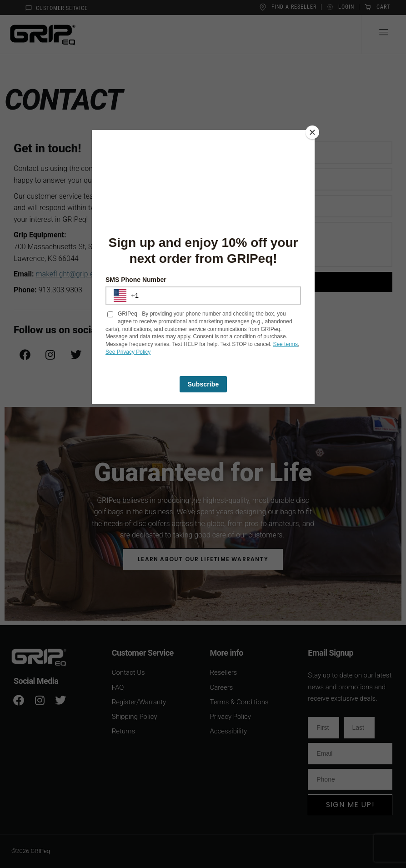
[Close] (312, 132)
